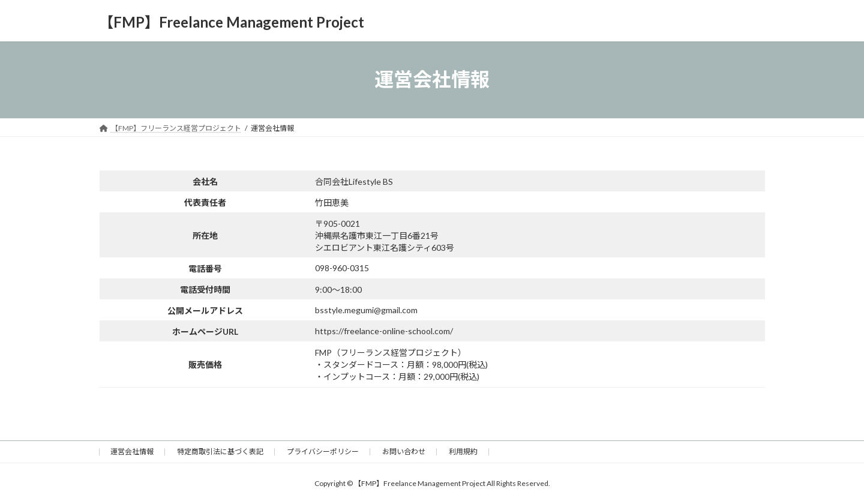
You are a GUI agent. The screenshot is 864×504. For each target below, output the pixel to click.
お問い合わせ (404, 451)
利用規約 (463, 451)
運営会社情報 (132, 451)
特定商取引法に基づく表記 (220, 451)
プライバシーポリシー (323, 451)
